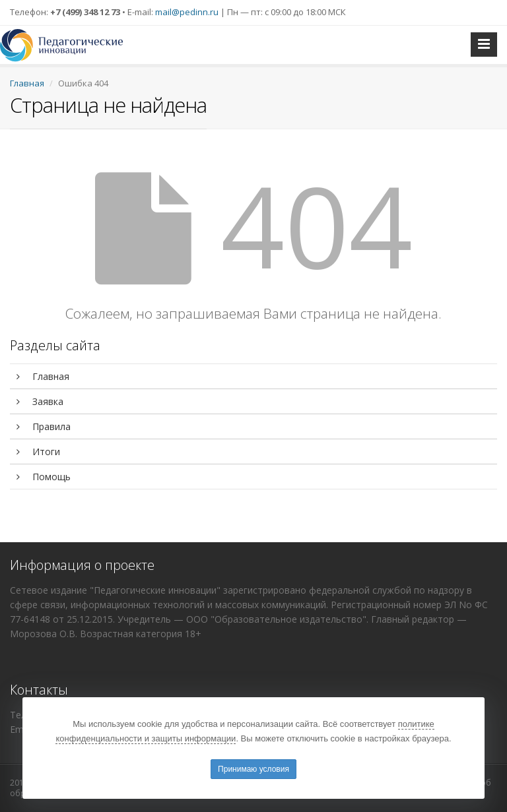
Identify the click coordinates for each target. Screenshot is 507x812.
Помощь (44, 477)
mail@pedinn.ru (187, 12)
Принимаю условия (253, 769)
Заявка (40, 401)
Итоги (38, 452)
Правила (44, 426)
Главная (27, 83)
